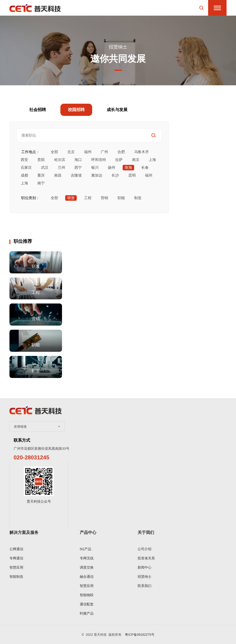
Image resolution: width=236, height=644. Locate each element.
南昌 (58, 175)
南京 (136, 160)
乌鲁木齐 (142, 152)
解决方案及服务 (24, 532)
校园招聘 (76, 110)
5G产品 (86, 549)
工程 (88, 198)
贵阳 (41, 160)
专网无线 (87, 558)
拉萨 (119, 160)
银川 (95, 167)
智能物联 (87, 595)
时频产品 (87, 613)
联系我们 (145, 586)
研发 (71, 198)
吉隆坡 (76, 175)
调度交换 (87, 567)
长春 (145, 167)
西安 (24, 160)
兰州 (62, 167)
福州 (88, 152)
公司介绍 (145, 549)
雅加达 (97, 175)
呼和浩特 (99, 160)
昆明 (132, 175)
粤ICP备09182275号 (140, 635)
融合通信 (87, 577)
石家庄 (26, 167)
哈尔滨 (60, 160)
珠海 (128, 167)
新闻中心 (145, 567)
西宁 (78, 167)
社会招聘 (38, 110)
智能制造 (16, 577)
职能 (121, 198)
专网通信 (16, 558)
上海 (152, 160)
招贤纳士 (145, 577)
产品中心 (88, 532)
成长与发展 (117, 110)
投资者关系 (146, 558)
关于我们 (146, 532)
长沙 (115, 175)
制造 (138, 198)
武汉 (45, 167)
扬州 (112, 167)
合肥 (121, 152)
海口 (78, 160)
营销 (104, 198)
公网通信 (16, 549)
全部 (54, 152)
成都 (24, 175)
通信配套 (87, 604)
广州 (104, 152)
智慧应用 (16, 567)
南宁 (41, 183)
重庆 (41, 175)
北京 (71, 152)
